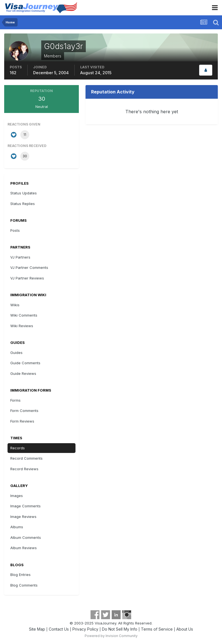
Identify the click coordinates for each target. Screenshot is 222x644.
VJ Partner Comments (29, 267)
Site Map (37, 629)
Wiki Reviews (22, 326)
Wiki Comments (24, 315)
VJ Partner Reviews (27, 278)
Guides (16, 353)
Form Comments (24, 411)
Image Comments (25, 506)
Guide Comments (25, 363)
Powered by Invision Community (111, 636)
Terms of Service (157, 629)
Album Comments (26, 537)
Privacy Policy (85, 629)
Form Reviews (22, 421)
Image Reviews (23, 517)
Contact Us (59, 629)
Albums (17, 527)
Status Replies (23, 204)
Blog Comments (24, 585)
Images (17, 496)
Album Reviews (24, 548)
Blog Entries (20, 575)
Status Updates (24, 193)
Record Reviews (24, 469)
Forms (15, 400)
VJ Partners (20, 257)
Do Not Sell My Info (120, 629)
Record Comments (26, 458)
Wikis (15, 305)
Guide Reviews (23, 373)
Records (18, 448)
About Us (185, 629)
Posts (15, 230)
